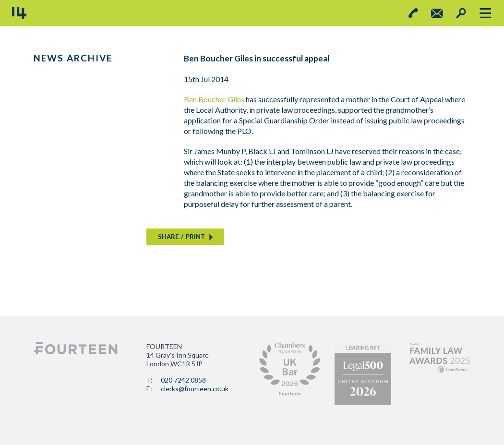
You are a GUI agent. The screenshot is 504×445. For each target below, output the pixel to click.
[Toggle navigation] (485, 13)
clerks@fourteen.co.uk (195, 389)
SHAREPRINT (181, 237)
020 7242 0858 (183, 380)
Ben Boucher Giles (214, 99)
